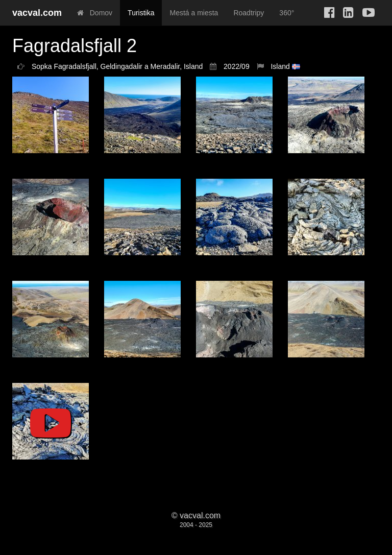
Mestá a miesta (194, 13)
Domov (95, 13)
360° (287, 13)
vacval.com (37, 13)
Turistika (141, 13)
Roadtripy (249, 13)
